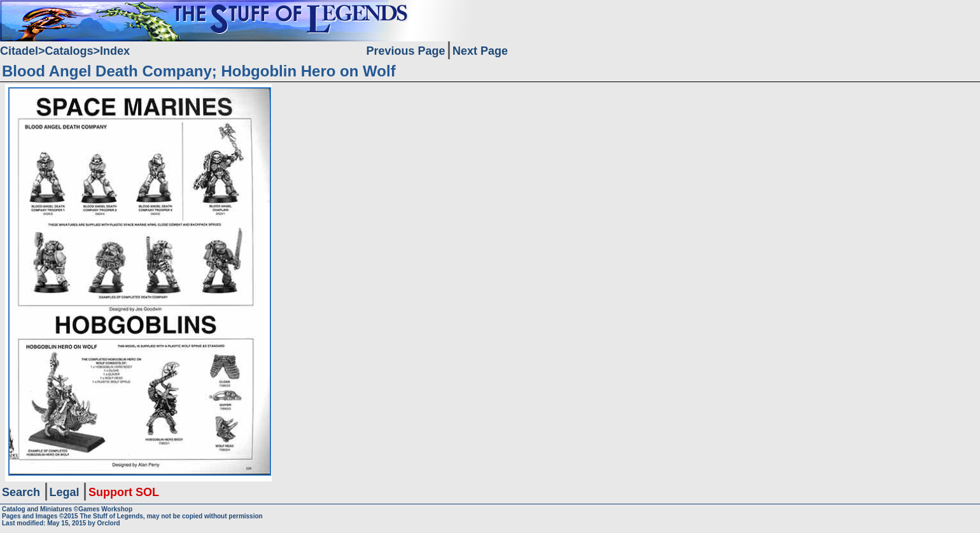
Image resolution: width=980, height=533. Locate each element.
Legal (65, 492)
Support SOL (124, 492)
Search (21, 492)
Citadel (19, 51)
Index (115, 51)
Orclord (109, 523)
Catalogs (69, 51)
